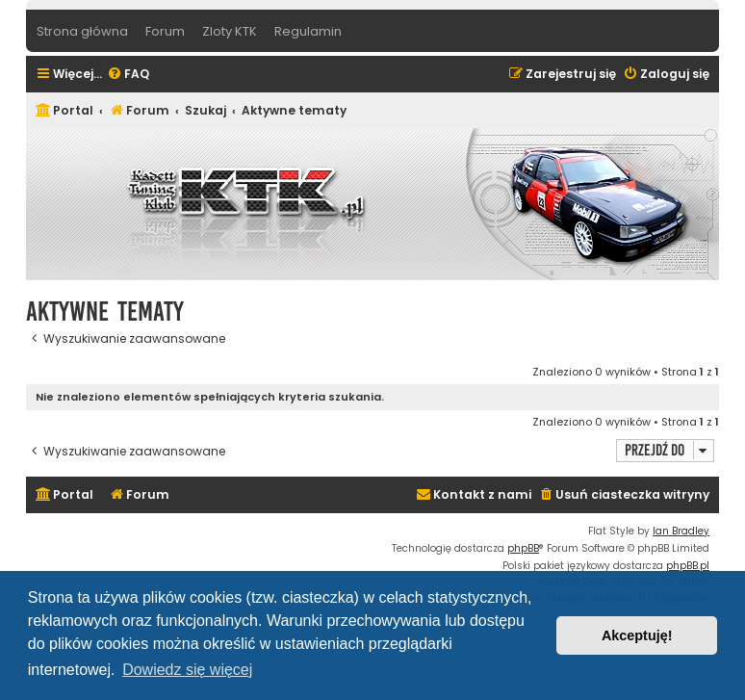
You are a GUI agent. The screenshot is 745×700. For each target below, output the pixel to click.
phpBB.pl (688, 566)
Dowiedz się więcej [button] (187, 670)
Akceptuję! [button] (637, 635)
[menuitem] (128, 75)
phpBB (523, 548)
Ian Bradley (681, 531)
